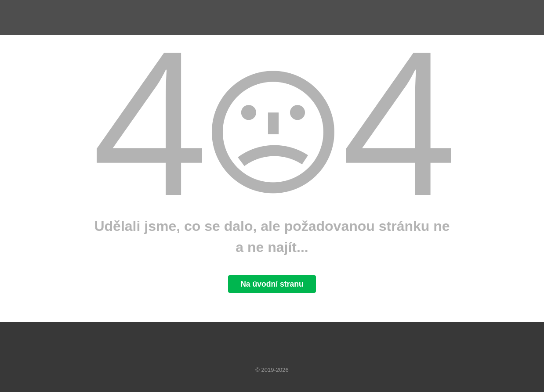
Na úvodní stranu (272, 284)
